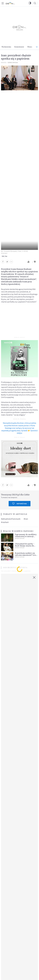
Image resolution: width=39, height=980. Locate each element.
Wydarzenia (6, 47)
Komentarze (19, 47)
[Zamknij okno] (34, 577)
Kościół (4, 63)
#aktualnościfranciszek (11, 519)
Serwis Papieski (13, 63)
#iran (26, 519)
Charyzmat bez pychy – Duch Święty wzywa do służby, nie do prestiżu (25, 546)
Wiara (30, 47)
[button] (30, 3)
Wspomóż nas (19, 504)
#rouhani (5, 522)
